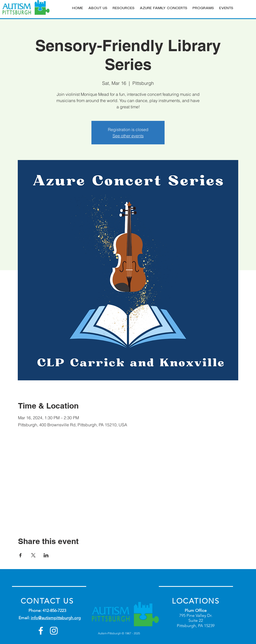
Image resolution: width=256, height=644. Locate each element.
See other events (128, 136)
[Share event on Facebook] (21, 555)
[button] (98, 8)
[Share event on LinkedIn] (46, 555)
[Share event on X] (33, 555)
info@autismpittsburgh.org (56, 618)
